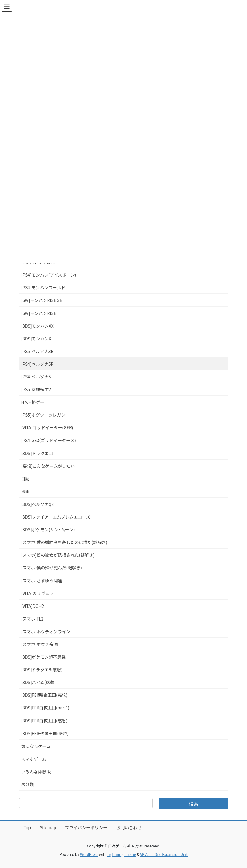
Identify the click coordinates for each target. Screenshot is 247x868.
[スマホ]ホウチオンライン (46, 631)
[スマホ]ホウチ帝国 (40, 644)
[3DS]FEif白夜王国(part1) (45, 708)
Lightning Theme (122, 854)
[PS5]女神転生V (36, 389)
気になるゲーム (36, 746)
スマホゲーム (34, 759)
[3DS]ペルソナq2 (38, 504)
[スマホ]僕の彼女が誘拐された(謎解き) (58, 555)
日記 (25, 479)
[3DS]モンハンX (36, 339)
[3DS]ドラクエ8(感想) (42, 670)
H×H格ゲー (33, 402)
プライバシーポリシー (86, 827)
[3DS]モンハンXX (37, 326)
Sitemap (48, 827)
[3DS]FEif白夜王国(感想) (44, 721)
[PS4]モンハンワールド (43, 287)
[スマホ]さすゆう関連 (42, 581)
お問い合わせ (129, 827)
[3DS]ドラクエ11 (37, 453)
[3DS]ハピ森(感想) (39, 682)
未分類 (28, 784)
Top (27, 827)
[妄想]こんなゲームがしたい (48, 466)
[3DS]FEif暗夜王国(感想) (44, 695)
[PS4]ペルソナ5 (36, 377)
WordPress (89, 854)
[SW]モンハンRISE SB (42, 300)
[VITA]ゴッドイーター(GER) (47, 427)
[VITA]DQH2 (33, 606)
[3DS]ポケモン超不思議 (43, 657)
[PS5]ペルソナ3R (37, 351)
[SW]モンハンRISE (39, 313)
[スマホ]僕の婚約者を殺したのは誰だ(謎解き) (64, 542)
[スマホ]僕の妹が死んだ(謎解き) (52, 568)
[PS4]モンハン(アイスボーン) (49, 275)
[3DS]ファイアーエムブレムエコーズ (56, 517)
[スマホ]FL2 (32, 619)
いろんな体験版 (36, 771)
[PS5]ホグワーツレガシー (45, 415)
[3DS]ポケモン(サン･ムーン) (48, 529)
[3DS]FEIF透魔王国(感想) (45, 733)
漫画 (25, 491)
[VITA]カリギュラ (38, 593)
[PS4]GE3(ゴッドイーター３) (49, 440)
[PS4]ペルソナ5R (37, 364)
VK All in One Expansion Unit (164, 854)
